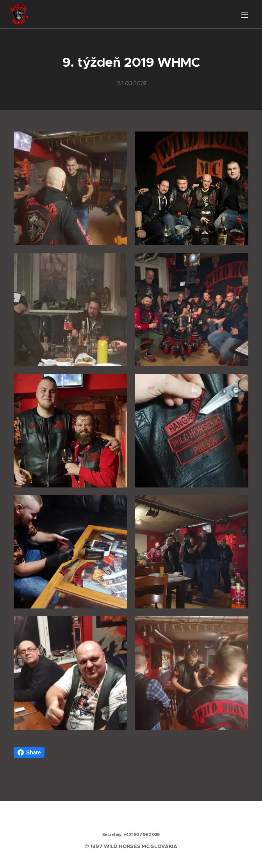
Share (29, 752)
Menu (244, 15)
